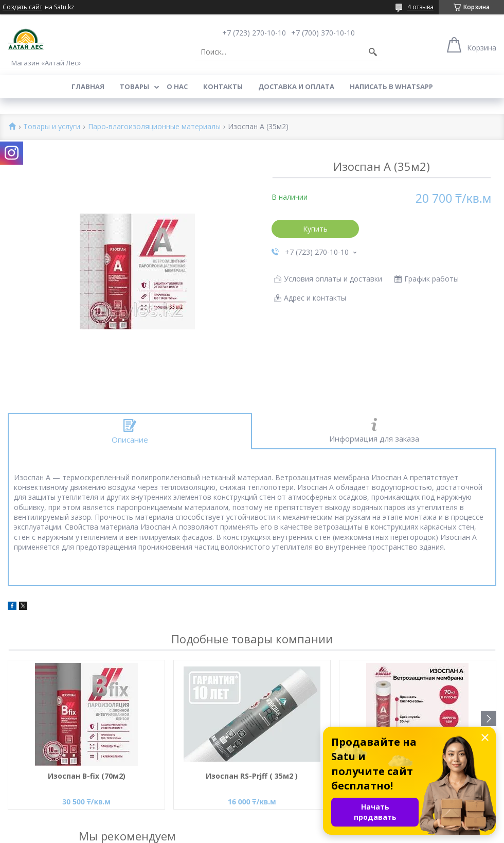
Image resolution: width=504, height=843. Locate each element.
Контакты (223, 86)
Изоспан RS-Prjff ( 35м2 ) (252, 776)
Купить (315, 229)
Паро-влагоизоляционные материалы (154, 127)
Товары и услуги (52, 127)
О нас (177, 86)
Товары (134, 86)
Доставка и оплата (296, 86)
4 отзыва (420, 7)
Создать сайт (22, 7)
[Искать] (373, 52)
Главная (88, 86)
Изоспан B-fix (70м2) (87, 776)
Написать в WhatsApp (391, 86)
